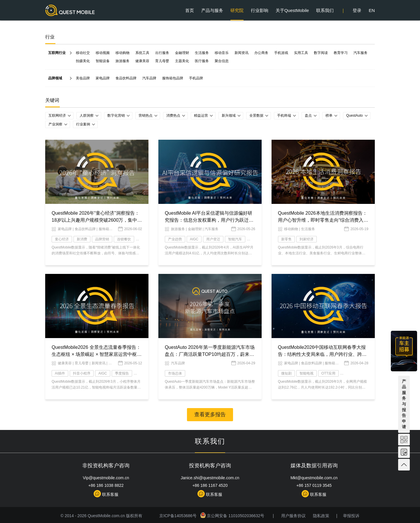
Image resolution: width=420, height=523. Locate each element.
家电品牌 (103, 78)
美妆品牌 (83, 78)
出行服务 (162, 53)
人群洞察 (87, 116)
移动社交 (83, 53)
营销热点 (146, 116)
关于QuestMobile (292, 10)
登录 (357, 10)
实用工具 (301, 53)
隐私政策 (321, 516)
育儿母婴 (162, 61)
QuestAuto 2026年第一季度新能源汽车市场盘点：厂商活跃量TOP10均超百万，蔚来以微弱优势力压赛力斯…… (210, 354)
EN (372, 10)
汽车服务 (360, 53)
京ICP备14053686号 (179, 516)
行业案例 (83, 124)
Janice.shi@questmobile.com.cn (210, 478)
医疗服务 (202, 61)
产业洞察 (55, 124)
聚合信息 (222, 61)
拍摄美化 (83, 61)
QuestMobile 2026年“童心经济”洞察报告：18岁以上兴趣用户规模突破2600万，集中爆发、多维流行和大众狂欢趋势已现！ (97, 220)
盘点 (308, 116)
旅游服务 (123, 61)
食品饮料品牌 (126, 78)
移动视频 (103, 53)
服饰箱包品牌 (173, 78)
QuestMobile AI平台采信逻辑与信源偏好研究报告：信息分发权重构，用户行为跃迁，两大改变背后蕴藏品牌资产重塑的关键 (209, 220)
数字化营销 (116, 116)
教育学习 (341, 53)
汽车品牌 (149, 78)
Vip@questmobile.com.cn (106, 478)
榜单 (329, 116)
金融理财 (182, 53)
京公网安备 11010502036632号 (233, 516)
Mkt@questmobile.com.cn (314, 478)
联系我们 (325, 10)
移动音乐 (222, 53)
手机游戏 (281, 53)
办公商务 (261, 53)
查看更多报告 (210, 414)
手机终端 (284, 116)
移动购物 (123, 53)
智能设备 (103, 61)
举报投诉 (351, 516)
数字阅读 (321, 53)
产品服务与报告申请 (404, 404)
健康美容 (142, 61)
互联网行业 (57, 53)
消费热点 (173, 116)
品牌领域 (55, 78)
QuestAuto (355, 116)
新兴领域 (229, 116)
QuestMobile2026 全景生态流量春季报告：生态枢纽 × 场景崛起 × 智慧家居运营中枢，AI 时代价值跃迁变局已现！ (97, 354)
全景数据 (256, 116)
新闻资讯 (242, 53)
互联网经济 (57, 116)
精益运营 (201, 116)
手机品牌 (196, 78)
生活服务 (202, 53)
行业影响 (260, 10)
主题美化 (182, 61)
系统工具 (142, 53)
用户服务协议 (293, 516)
